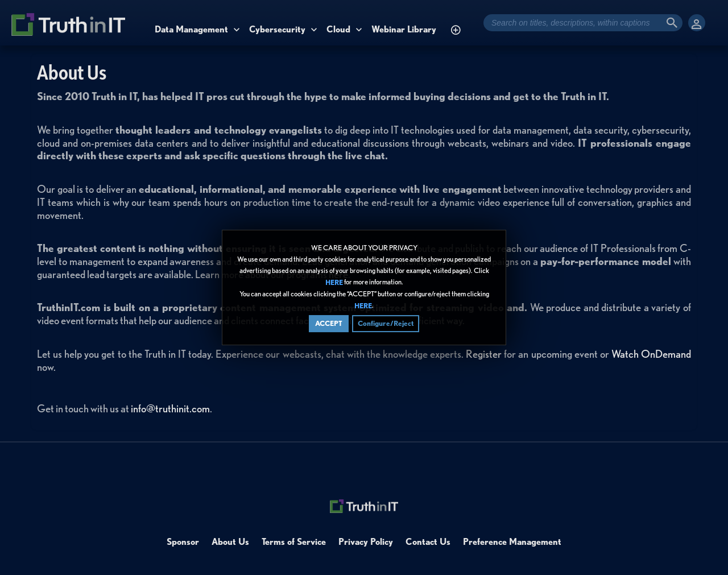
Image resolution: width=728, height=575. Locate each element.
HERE (334, 282)
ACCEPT (329, 323)
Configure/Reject (386, 323)
